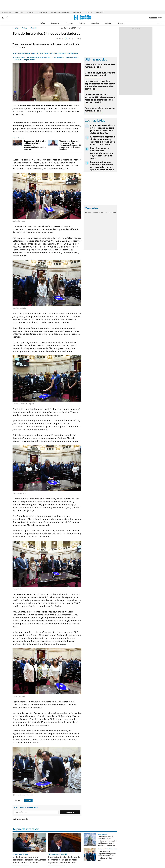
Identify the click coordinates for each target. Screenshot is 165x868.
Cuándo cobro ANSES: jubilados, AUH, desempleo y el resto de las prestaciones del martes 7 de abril (100, 99)
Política (82, 23)
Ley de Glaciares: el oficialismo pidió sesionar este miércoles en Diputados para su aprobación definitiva (107, 841)
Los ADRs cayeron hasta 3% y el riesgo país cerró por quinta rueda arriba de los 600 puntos (102, 129)
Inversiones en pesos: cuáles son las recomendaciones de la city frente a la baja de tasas (102, 153)
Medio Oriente (78, 12)
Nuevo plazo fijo (42, 12)
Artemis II (89, 12)
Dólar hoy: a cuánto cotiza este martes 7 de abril (100, 66)
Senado (34, 28)
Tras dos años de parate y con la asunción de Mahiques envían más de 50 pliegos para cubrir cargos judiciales (70, 145)
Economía (55, 23)
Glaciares (30, 12)
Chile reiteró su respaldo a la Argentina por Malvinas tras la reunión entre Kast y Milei (107, 856)
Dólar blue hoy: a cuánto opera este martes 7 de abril (100, 74)
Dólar (43, 23)
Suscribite (70, 812)
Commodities (104, 212)
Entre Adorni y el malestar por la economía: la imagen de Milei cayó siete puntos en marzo (64, 860)
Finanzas (69, 23)
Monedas (88, 212)
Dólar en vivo (19, 12)
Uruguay (121, 23)
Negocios (95, 23)
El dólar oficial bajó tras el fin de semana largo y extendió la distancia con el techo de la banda (103, 141)
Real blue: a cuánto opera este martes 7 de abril (100, 109)
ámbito (15, 28)
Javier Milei (100, 12)
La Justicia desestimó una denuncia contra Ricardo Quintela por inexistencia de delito (29, 860)
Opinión (108, 23)
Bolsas (95, 212)
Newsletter (160, 23)
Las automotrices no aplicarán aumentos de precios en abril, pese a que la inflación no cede (102, 166)
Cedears (113, 212)
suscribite (153, 17)
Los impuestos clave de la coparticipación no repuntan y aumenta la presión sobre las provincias (100, 85)
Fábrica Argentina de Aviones (60, 12)
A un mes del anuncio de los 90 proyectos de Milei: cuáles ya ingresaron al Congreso (46, 53)
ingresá (160, 17)
